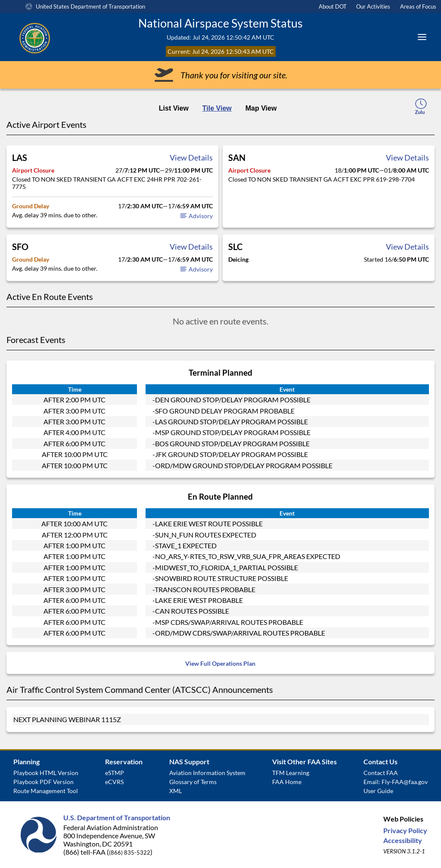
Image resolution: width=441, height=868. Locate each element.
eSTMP (115, 773)
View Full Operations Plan (220, 663)
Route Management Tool (46, 791)
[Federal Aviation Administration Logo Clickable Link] (73, 37)
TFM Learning (291, 773)
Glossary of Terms (193, 782)
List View (174, 108)
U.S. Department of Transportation (117, 817)
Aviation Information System (207, 773)
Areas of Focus (418, 6)
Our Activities (373, 6)
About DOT (333, 6)
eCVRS (114, 782)
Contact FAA (381, 773)
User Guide (378, 791)
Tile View (217, 108)
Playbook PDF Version (43, 782)
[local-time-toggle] (421, 109)
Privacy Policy (405, 830)
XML (175, 791)
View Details (191, 158)
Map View (261, 108)
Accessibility (403, 840)
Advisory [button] (196, 216)
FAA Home (287, 782)
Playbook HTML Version (46, 773)
